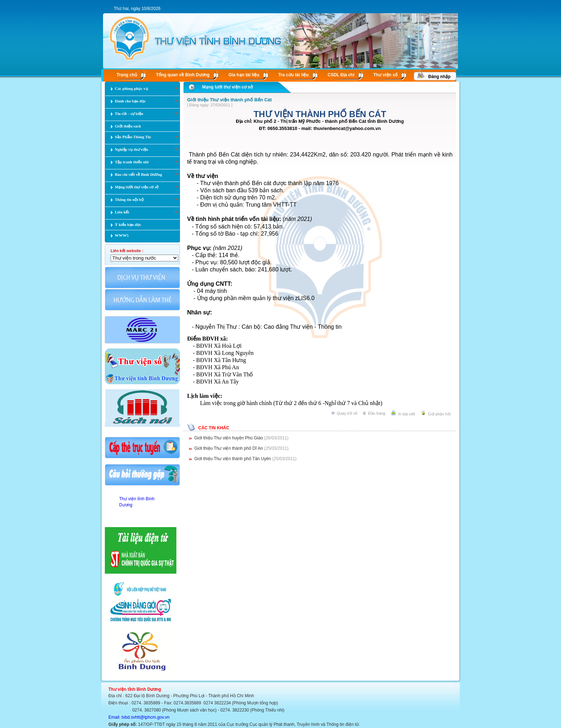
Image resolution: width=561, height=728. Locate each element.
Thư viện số (386, 75)
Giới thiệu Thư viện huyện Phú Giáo (229, 438)
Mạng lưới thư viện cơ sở (227, 87)
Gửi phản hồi (439, 414)
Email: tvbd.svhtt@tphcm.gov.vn (139, 717)
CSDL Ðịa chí (341, 75)
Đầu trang (377, 413)
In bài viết (407, 414)
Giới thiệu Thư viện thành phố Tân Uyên (233, 459)
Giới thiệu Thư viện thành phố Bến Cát (230, 100)
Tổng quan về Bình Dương (183, 75)
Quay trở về (347, 413)
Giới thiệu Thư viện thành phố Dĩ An (229, 448)
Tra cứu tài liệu (294, 75)
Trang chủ (127, 75)
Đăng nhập (439, 77)
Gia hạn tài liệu (244, 75)
